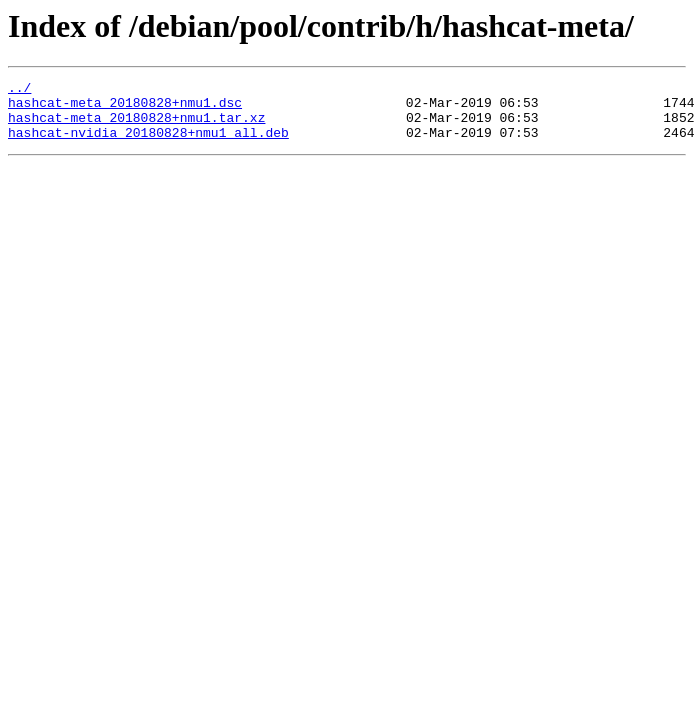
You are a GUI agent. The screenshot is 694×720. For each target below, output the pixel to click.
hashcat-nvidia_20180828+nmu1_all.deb (148, 144)
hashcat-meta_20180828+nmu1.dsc (125, 108)
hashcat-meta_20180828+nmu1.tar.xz (136, 126)
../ (19, 90)
